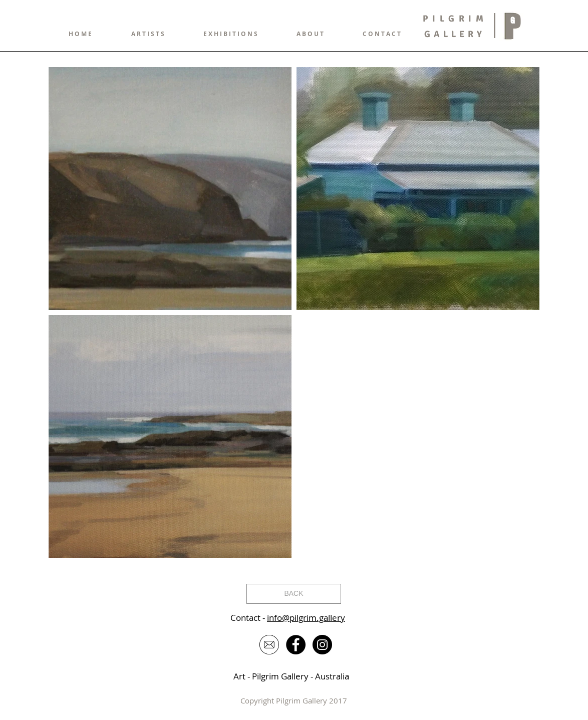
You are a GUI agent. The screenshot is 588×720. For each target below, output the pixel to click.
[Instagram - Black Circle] (322, 645)
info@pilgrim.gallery (306, 618)
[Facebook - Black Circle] (296, 645)
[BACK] (294, 594)
